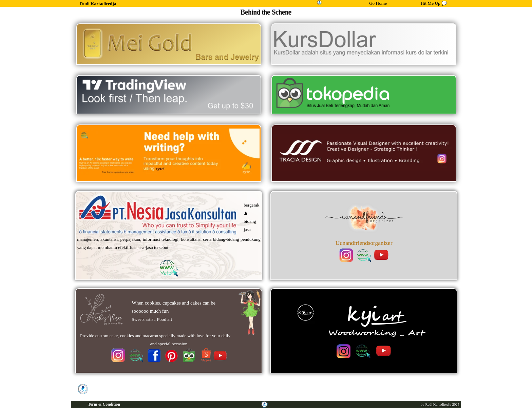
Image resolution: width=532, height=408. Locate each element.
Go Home (378, 3)
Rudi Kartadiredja (98, 4)
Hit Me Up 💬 (434, 3)
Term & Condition (104, 404)
